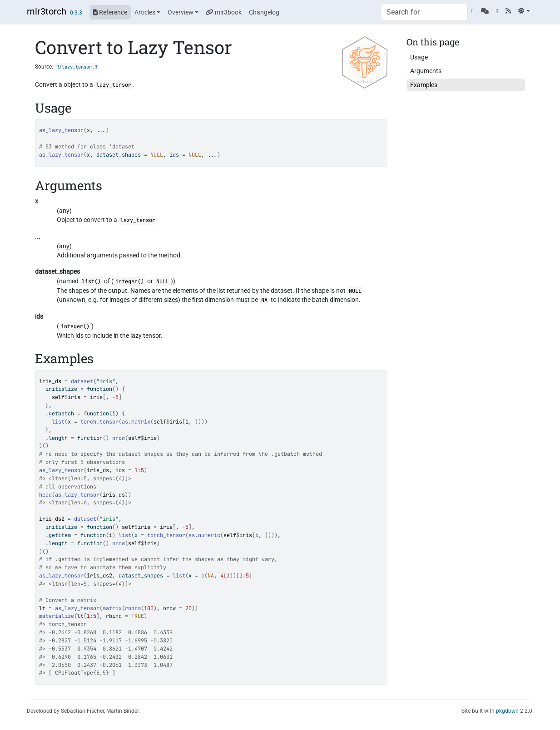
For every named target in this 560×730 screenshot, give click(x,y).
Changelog (264, 12)
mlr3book (224, 12)
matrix (112, 608)
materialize (57, 616)
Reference (110, 12)
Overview (181, 12)
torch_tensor (99, 422)
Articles (145, 12)
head (45, 495)
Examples (424, 85)
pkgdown (507, 711)
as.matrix (136, 422)
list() (91, 281)
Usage (419, 57)
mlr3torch (47, 11)
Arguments (426, 71)
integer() (130, 281)
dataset (82, 381)
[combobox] (424, 12)
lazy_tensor (114, 85)
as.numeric (204, 535)
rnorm (133, 608)
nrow (119, 438)
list (58, 422)
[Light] (524, 11)
